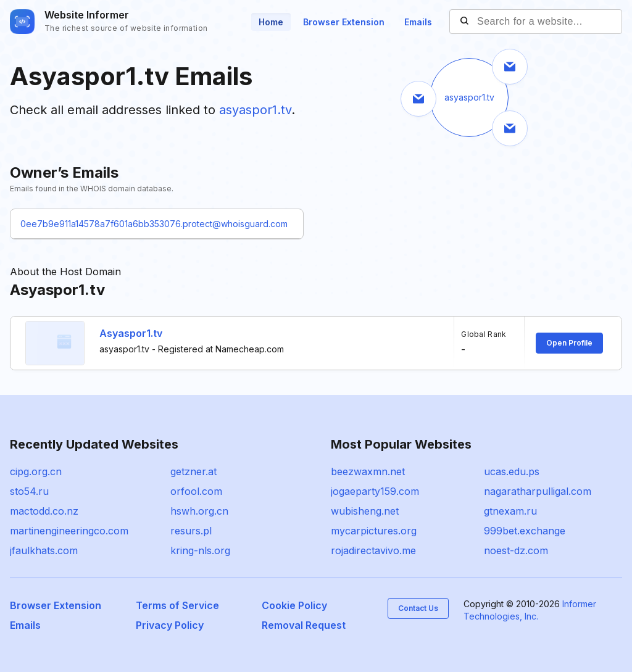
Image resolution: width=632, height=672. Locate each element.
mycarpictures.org (374, 531)
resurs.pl (191, 531)
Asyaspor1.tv (131, 333)
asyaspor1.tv (255, 110)
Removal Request (304, 625)
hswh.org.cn (199, 511)
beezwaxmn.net (368, 471)
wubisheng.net (365, 511)
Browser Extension (344, 22)
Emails (418, 22)
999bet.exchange (525, 531)
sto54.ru (29, 491)
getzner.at (193, 471)
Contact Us (418, 608)
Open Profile (569, 343)
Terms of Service (177, 605)
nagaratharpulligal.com (538, 491)
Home (271, 22)
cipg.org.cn (36, 471)
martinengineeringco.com (69, 531)
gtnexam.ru (510, 511)
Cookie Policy (294, 605)
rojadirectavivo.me (373, 550)
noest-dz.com (516, 550)
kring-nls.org (200, 550)
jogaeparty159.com (375, 491)
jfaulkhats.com (44, 550)
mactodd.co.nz (44, 511)
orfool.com (196, 491)
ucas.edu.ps (512, 471)
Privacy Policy (170, 625)
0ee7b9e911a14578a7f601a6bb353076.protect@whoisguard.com (154, 224)
